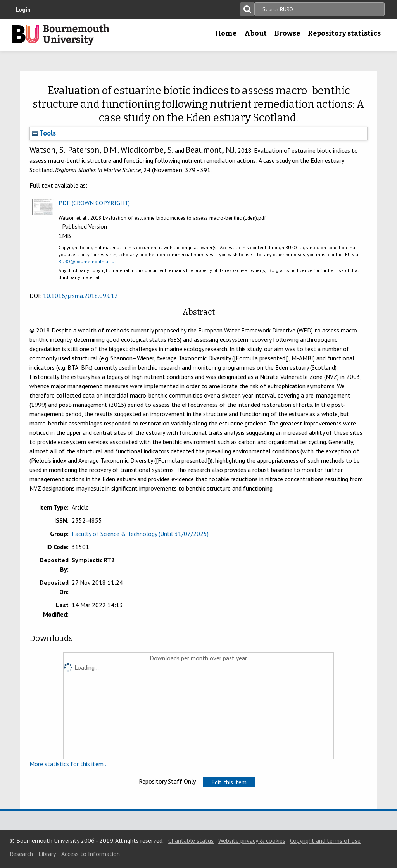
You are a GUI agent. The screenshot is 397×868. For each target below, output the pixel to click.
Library (47, 854)
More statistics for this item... (69, 764)
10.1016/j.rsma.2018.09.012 (80, 296)
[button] (229, 782)
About (255, 33)
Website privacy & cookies (252, 840)
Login (23, 9)
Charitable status (191, 840)
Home (226, 33)
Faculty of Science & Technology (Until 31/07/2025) (140, 534)
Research (21, 854)
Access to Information (91, 854)
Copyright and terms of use (325, 840)
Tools (44, 133)
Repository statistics (344, 33)
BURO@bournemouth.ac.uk (88, 261)
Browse (287, 33)
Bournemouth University (61, 35)
